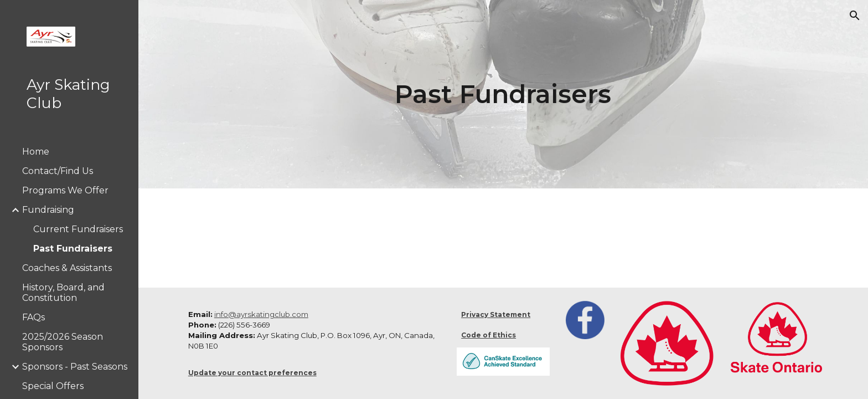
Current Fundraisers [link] (78, 229)
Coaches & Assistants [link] (67, 268)
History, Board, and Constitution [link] (63, 293)
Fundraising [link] (48, 210)
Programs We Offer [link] (65, 190)
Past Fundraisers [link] (73, 249)
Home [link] (36, 152)
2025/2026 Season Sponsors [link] (63, 342)
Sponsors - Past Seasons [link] (75, 367)
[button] (855, 16)
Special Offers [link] (53, 386)
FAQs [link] (33, 317)
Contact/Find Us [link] (58, 171)
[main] (503, 94)
